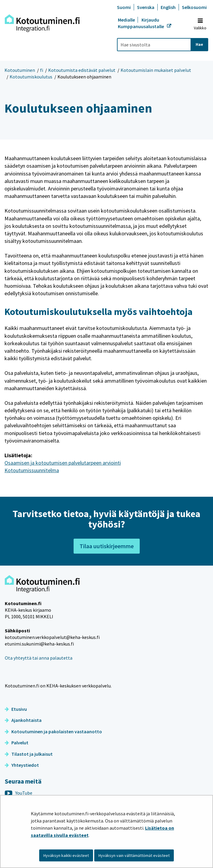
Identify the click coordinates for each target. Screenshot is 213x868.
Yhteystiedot (22, 765)
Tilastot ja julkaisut (29, 754)
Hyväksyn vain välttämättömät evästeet (134, 855)
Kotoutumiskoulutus (31, 77)
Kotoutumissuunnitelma (32, 470)
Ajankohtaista (23, 720)
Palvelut (17, 743)
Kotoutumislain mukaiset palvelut (156, 70)
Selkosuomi (194, 7)
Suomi (124, 7)
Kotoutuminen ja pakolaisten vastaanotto (53, 731)
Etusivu (16, 709)
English (168, 7)
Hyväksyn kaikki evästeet (66, 855)
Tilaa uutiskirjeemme (107, 546)
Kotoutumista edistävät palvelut (82, 70)
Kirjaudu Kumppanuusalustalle (141, 23)
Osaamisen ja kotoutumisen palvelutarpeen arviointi (63, 463)
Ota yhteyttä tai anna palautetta (39, 658)
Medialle (127, 20)
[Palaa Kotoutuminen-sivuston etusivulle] (42, 23)
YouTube (19, 793)
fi (42, 70)
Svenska (146, 7)
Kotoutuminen (20, 70)
